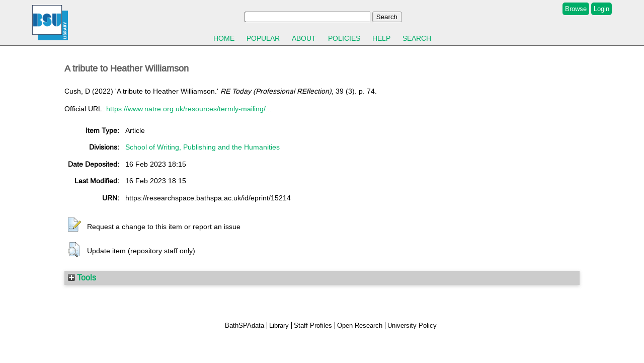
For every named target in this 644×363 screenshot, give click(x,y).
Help (381, 38)
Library (279, 325)
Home (224, 38)
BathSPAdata (245, 325)
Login (601, 9)
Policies (344, 38)
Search (417, 38)
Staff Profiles (313, 325)
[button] (74, 225)
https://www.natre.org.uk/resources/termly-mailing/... (189, 109)
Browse (576, 9)
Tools (82, 277)
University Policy (412, 325)
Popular (263, 38)
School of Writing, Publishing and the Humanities (203, 147)
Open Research (360, 325)
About (304, 38)
